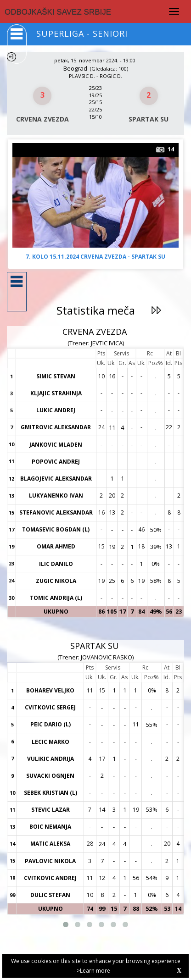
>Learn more (93, 971)
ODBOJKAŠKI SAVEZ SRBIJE (58, 12)
